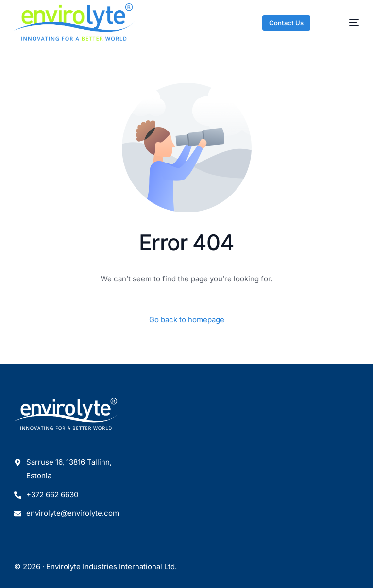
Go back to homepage (187, 319)
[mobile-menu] (345, 23)
